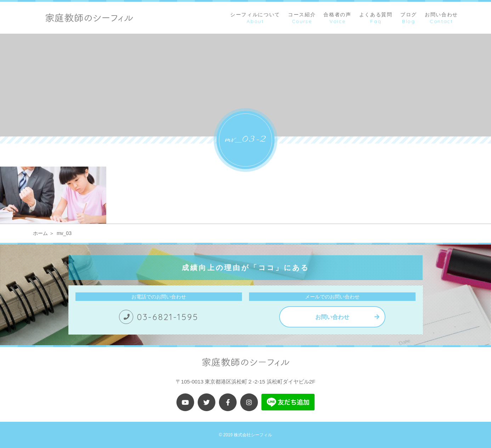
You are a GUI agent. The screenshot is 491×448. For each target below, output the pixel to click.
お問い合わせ (332, 317)
